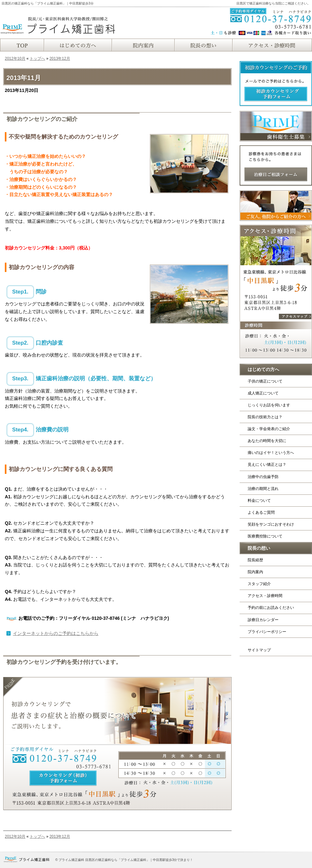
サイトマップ (259, 650)
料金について (259, 501)
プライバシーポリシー (267, 632)
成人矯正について (263, 393)
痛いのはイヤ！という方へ (271, 453)
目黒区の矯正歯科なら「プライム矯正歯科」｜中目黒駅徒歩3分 (48, 3)
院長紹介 (204, 45)
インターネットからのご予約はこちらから (56, 633)
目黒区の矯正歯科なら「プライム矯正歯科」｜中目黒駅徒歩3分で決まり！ (139, 860)
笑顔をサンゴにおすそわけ (271, 524)
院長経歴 (255, 560)
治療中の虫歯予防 (263, 477)
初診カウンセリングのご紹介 (42, 119)
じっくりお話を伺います (269, 405)
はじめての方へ (263, 369)
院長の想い (259, 548)
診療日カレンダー (263, 620)
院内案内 (255, 572)
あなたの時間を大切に (267, 441)
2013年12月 (60, 59)
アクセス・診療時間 (265, 596)
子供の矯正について (265, 381)
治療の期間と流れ (263, 489)
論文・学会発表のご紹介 (269, 429)
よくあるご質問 (261, 512)
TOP (22, 45)
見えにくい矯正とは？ (267, 465)
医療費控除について (265, 536)
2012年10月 (15, 59)
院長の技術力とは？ (265, 417)
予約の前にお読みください (271, 608)
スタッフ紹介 (259, 584)
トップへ (37, 59)
